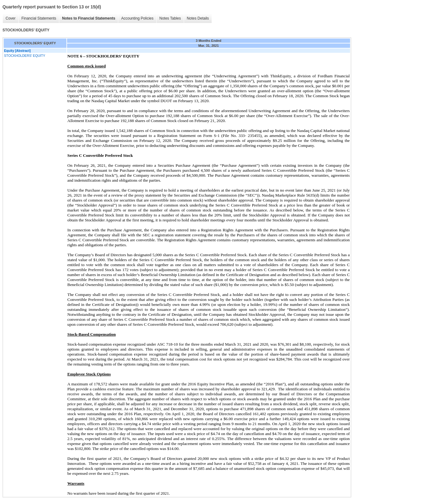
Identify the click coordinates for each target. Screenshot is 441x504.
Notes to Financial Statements (89, 18)
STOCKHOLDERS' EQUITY (25, 56)
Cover (11, 18)
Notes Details (198, 18)
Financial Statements (39, 18)
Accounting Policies (137, 18)
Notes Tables (170, 18)
